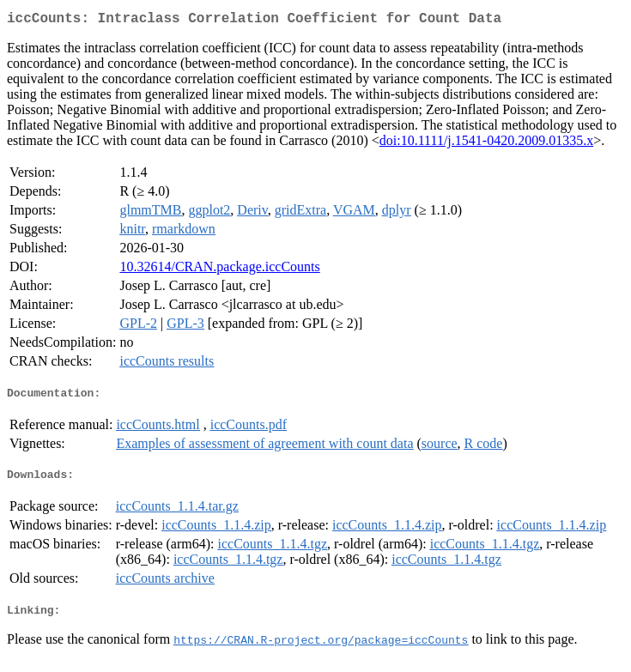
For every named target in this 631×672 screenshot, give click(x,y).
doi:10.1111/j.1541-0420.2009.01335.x (486, 144)
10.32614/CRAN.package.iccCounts (219, 270)
